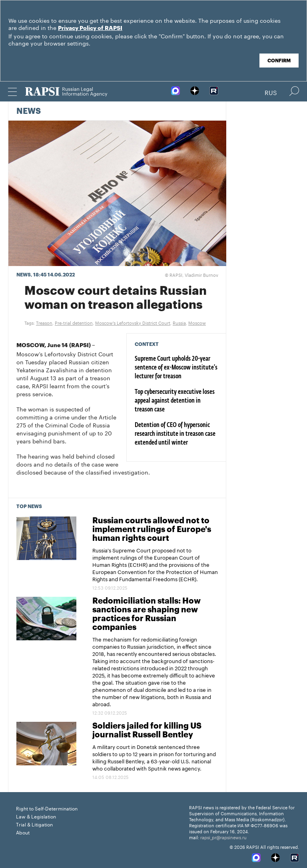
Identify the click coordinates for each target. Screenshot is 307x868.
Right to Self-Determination (47, 808)
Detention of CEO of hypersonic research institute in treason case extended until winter (175, 434)
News (29, 111)
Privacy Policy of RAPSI (90, 28)
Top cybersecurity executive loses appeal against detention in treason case (175, 401)
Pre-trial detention (74, 322)
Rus (271, 92)
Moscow (197, 322)
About (23, 832)
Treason (44, 322)
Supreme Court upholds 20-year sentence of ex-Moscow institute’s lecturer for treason (176, 368)
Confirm (279, 61)
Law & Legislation (36, 816)
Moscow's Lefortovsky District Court (133, 322)
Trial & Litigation (34, 824)
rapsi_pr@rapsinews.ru (223, 837)
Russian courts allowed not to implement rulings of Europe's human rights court (152, 530)
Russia (179, 322)
